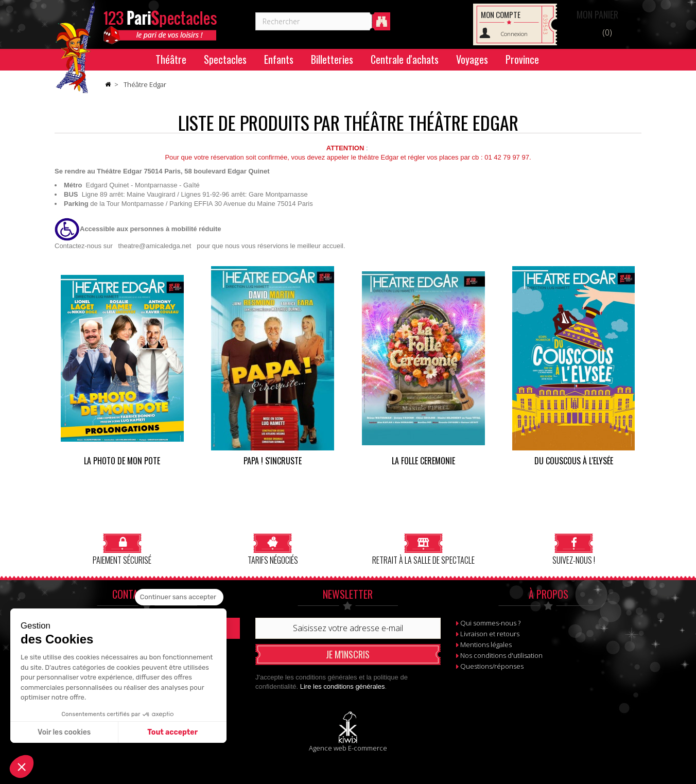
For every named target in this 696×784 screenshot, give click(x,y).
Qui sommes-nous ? (490, 623)
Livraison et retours (490, 634)
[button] (22, 766)
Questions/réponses (492, 666)
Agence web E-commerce (348, 748)
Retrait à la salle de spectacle (423, 549)
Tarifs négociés (273, 549)
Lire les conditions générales (343, 686)
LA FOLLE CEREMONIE (423, 461)
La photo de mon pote (122, 461)
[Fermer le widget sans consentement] (179, 597)
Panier (597, 14)
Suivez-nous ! (574, 549)
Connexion (514, 34)
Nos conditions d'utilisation (501, 655)
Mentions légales (486, 644)
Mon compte (501, 14)
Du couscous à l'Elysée (574, 461)
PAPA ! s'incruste (273, 461)
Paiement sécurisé (122, 549)
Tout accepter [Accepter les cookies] (172, 732)
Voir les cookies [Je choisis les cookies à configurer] (64, 732)
